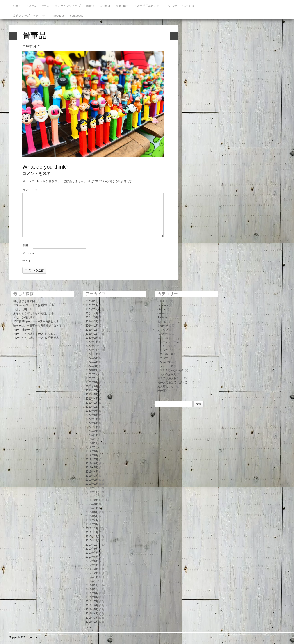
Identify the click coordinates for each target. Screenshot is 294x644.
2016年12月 (93, 581)
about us (59, 16)
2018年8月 (92, 504)
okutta (161, 309)
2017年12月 (93, 537)
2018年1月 (92, 532)
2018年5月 (92, 516)
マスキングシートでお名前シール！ (35, 305)
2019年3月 (92, 476)
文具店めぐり (166, 386)
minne (90, 6)
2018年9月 (92, 500)
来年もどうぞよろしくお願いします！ (36, 313)
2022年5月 (92, 358)
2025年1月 (92, 305)
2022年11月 (93, 350)
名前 (27, 245)
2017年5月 (92, 561)
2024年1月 (92, 326)
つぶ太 (164, 358)
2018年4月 (92, 520)
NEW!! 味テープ (23, 330)
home (17, 6)
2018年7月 (92, 508)
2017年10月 (93, 545)
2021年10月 (93, 378)
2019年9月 (92, 451)
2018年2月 (92, 528)
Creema (105, 6)
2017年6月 (92, 557)
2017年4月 (92, 565)
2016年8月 (92, 597)
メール (29, 253)
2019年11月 (93, 443)
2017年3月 (92, 569)
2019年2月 (92, 480)
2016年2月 (92, 622)
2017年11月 (93, 541)
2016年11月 (93, 585)
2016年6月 (92, 605)
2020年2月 (92, 431)
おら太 (164, 350)
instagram (122, 6)
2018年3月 (92, 524)
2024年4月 (92, 313)
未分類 (162, 391)
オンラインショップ (68, 6)
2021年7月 (92, 391)
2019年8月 (92, 455)
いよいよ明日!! (22, 309)
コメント (30, 190)
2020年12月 (93, 407)
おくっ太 (163, 322)
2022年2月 (92, 370)
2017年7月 (92, 553)
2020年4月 (92, 427)
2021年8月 (92, 386)
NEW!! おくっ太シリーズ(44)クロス (35, 334)
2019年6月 (92, 464)
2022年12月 (93, 346)
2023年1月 (92, 342)
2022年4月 (92, 362)
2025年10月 (93, 301)
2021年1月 (92, 403)
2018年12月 (93, 488)
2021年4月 (92, 399)
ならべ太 (163, 338)
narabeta (163, 305)
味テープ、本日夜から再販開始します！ (38, 326)
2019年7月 (92, 459)
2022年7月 (92, 354)
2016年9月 (92, 593)
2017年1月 (92, 577)
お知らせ (171, 6)
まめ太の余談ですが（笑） (30, 16)
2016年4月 (92, 614)
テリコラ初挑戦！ (24, 317)
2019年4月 (92, 472)
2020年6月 (92, 423)
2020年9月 (92, 411)
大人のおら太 (168, 374)
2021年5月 (92, 395)
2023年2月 (92, 338)
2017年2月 (92, 573)
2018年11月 (93, 492)
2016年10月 (93, 589)
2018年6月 (92, 512)
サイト (27, 261)
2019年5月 (92, 468)
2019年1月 (92, 484)
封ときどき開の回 (24, 301)
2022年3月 (92, 366)
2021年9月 (92, 382)
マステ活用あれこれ (147, 6)
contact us (77, 16)
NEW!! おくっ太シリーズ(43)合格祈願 (36, 338)
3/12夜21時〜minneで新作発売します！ (37, 322)
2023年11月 (93, 334)
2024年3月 (92, 317)
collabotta (163, 301)
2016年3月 (92, 618)
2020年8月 (92, 415)
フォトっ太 (166, 366)
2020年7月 (92, 419)
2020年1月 (92, 435)
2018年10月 (93, 496)
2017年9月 (92, 549)
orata (161, 313)
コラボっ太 (166, 354)
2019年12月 (93, 439)
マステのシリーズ (37, 6)
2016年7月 (92, 601)
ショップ (163, 330)
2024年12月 (93, 309)
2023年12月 (93, 330)
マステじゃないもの (172, 370)
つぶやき (188, 6)
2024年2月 (92, 322)
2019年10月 (93, 447)
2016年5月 (92, 610)
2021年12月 (93, 374)
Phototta (163, 317)
